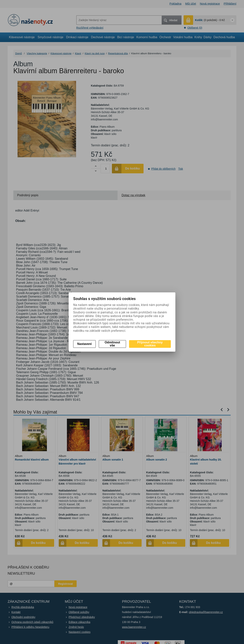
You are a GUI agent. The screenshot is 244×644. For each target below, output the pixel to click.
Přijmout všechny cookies (150, 344)
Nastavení (84, 344)
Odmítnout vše (112, 344)
